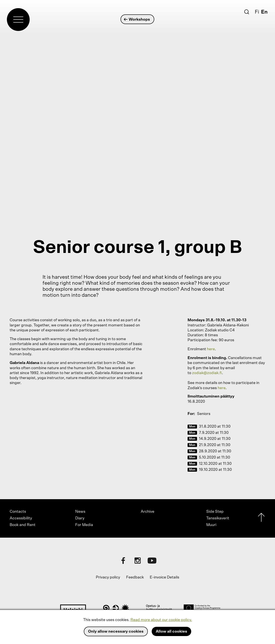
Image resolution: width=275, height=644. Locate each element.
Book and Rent (23, 525)
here (211, 349)
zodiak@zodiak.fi (207, 373)
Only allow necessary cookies (116, 632)
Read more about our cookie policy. (161, 620)
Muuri (211, 525)
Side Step (215, 512)
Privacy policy (108, 577)
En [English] (264, 12)
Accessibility (21, 518)
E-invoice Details (164, 577)
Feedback (135, 577)
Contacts (18, 512)
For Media (84, 525)
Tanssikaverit (218, 518)
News (80, 512)
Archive (147, 512)
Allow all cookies (171, 632)
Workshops (137, 19)
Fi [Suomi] (257, 12)
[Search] (247, 12)
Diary (80, 518)
